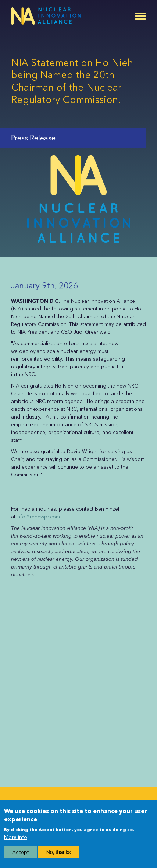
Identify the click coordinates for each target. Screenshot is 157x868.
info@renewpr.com (38, 517)
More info (16, 841)
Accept (20, 856)
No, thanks (59, 855)
